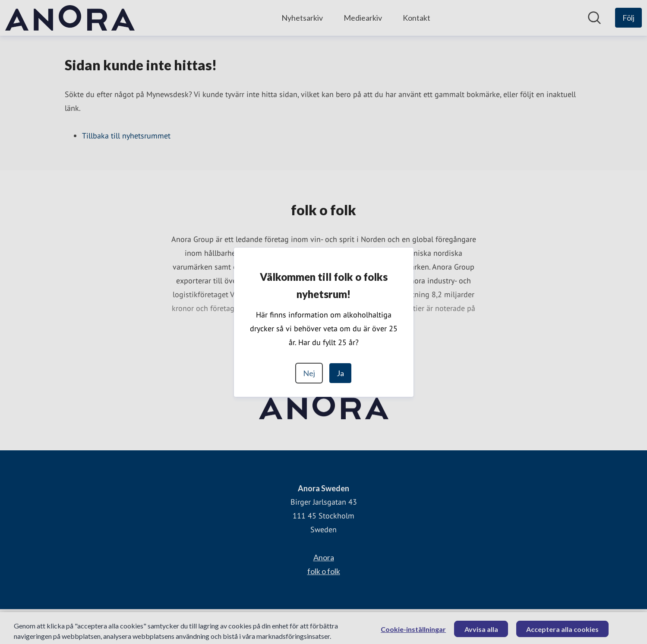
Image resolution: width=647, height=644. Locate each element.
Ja (340, 373)
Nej (309, 373)
